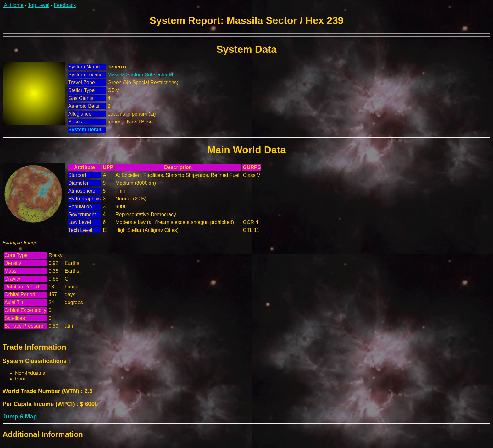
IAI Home (13, 5)
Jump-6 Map (20, 416)
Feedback (65, 5)
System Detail (85, 130)
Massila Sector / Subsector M (140, 75)
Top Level (39, 5)
